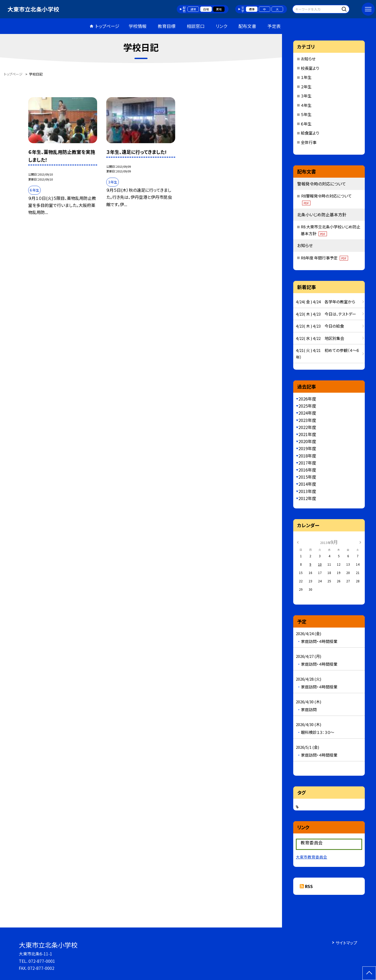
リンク (221, 26)
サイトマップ (346, 943)
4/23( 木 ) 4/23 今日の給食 (320, 326)
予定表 (274, 26)
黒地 (219, 9)
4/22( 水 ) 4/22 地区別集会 (320, 338)
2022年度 (307, 427)
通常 (193, 9)
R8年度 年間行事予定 (324, 258)
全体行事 (309, 142)
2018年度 (307, 456)
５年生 (306, 114)
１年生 (306, 77)
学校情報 (138, 26)
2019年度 (307, 448)
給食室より (310, 133)
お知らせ (308, 59)
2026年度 (307, 399)
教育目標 (167, 26)
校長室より (310, 68)
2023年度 (307, 420)
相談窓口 (196, 26)
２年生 (306, 87)
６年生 (306, 124)
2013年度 (307, 491)
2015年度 (307, 477)
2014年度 (307, 484)
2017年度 (307, 463)
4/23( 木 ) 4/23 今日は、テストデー (326, 314)
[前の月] (298, 542)
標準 (252, 9)
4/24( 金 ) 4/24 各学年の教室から (325, 302)
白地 (206, 9)
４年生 (306, 105)
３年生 (306, 96)
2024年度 (307, 413)
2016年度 (307, 470)
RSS (309, 886)
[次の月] (360, 542)
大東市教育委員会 (312, 857)
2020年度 (307, 441)
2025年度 (307, 406)
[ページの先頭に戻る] (369, 973)
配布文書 (247, 26)
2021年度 (307, 434)
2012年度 (307, 498)
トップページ (107, 26)
